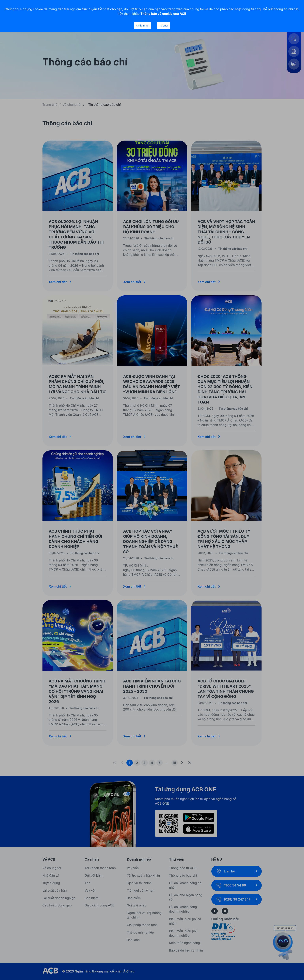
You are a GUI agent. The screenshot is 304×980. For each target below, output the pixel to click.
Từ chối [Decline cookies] (163, 26)
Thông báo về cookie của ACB (163, 14)
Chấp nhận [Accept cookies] (143, 26)
